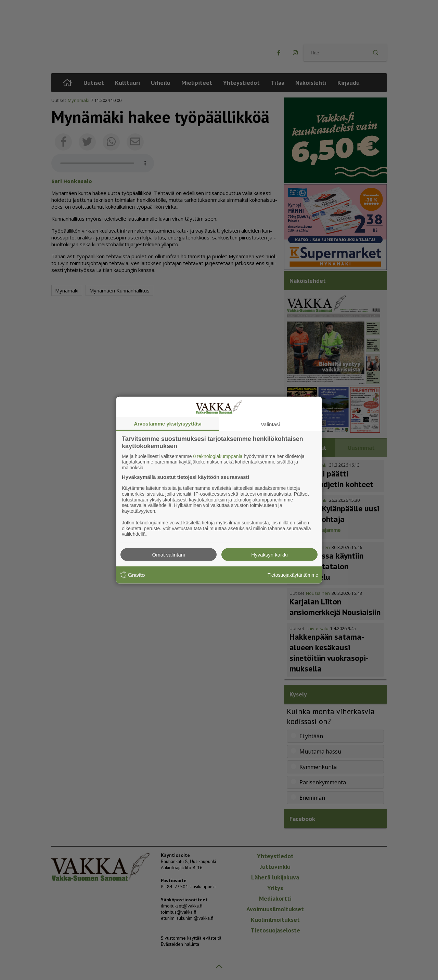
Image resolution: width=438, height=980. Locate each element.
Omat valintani (169, 555)
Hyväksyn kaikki (269, 555)
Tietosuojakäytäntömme (293, 575)
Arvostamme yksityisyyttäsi (168, 423)
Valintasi (270, 424)
